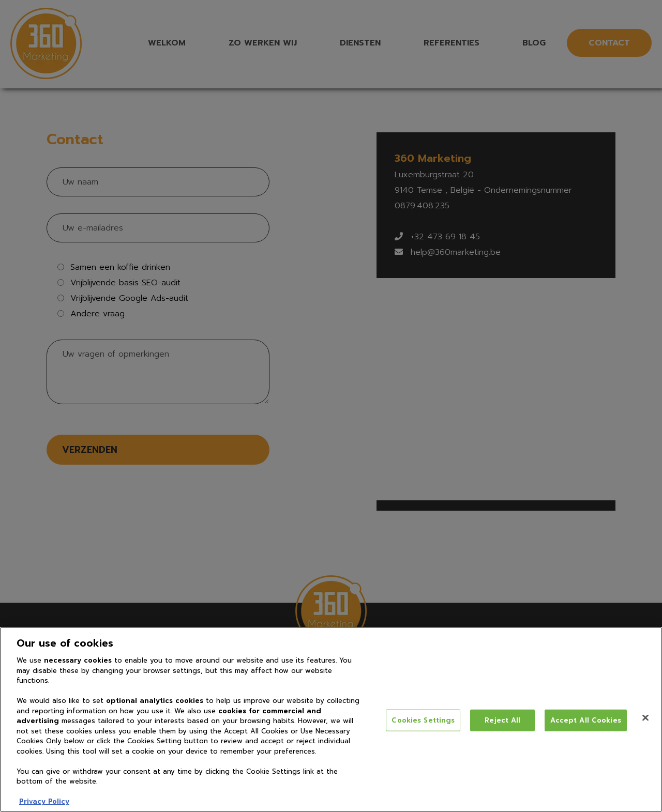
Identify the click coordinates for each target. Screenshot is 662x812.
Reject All (502, 720)
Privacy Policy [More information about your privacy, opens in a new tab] (44, 801)
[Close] (645, 718)
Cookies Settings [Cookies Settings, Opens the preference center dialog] (423, 720)
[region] (331, 719)
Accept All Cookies (585, 720)
